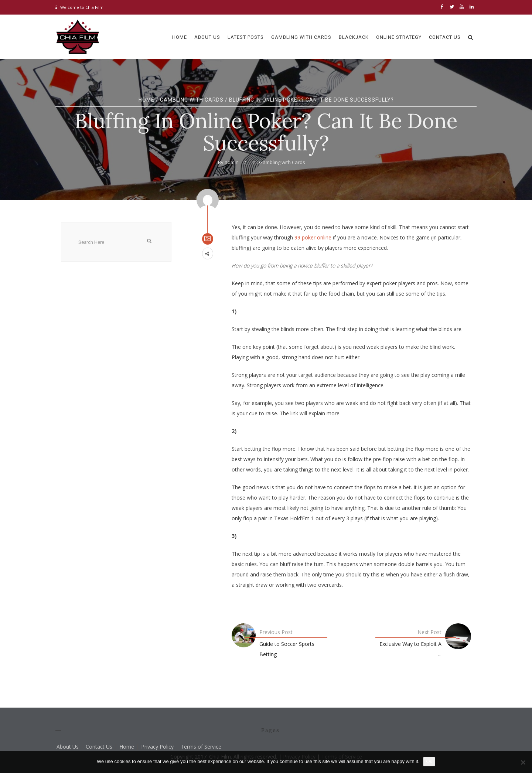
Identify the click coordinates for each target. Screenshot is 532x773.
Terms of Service (201, 747)
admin (232, 162)
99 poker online (313, 237)
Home (146, 100)
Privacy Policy (157, 747)
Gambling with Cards (192, 100)
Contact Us (99, 747)
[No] (523, 762)
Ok (429, 761)
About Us (68, 747)
